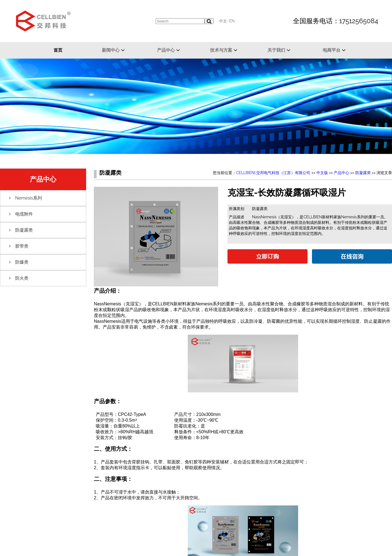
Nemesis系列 (29, 198)
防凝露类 (24, 230)
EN (232, 21)
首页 (58, 50)
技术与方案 (221, 50)
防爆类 (22, 262)
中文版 (322, 173)
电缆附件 (24, 214)
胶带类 (22, 246)
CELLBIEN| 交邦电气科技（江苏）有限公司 (273, 173)
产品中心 (166, 50)
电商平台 (332, 50)
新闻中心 (111, 50)
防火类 (22, 278)
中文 (223, 21)
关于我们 (276, 50)
